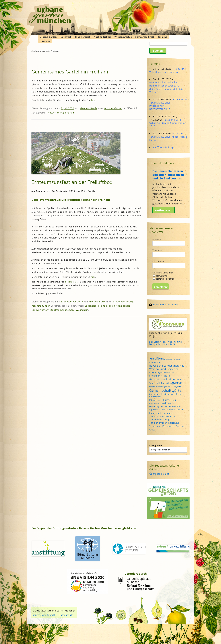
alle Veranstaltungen (164, 147)
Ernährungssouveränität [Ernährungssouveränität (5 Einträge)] (162, 372)
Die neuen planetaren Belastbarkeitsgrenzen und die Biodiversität (168, 175)
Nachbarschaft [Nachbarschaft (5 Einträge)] (169, 403)
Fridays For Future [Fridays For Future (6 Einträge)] (160, 376)
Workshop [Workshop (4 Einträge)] (180, 426)
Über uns (45, 41)
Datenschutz (66, 615)
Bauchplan (91, 306)
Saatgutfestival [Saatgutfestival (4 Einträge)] (157, 416)
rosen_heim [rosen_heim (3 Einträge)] (168, 413)
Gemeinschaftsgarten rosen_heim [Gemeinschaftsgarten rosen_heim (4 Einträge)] (165, 387)
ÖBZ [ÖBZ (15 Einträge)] (152, 430)
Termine (163, 37)
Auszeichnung (56, 113)
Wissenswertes (123, 37)
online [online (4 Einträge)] (165, 410)
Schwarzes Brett (145, 37)
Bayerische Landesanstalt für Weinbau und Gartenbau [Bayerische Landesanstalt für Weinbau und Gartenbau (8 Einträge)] (168, 367)
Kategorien (156, 445)
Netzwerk (66, 37)
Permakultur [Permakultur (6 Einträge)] (176, 410)
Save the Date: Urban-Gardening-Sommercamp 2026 (168, 123)
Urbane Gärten (48, 37)
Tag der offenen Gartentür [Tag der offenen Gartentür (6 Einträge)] (164, 423)
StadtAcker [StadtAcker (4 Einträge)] (170, 416)
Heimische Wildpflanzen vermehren (168, 70)
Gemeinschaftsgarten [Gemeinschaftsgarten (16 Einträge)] (166, 383)
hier (94, 100)
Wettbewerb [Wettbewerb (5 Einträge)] (168, 426)
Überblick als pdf (159, 474)
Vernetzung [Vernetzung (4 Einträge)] (155, 426)
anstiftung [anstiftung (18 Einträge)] (157, 358)
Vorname (157, 250)
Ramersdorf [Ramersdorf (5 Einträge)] (155, 413)
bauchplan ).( (72, 282)
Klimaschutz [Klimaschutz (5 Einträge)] (155, 400)
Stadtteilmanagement (62, 310)
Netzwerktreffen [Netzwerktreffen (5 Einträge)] (173, 406)
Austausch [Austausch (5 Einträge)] (155, 362)
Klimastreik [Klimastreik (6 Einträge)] (170, 400)
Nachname (158, 261)
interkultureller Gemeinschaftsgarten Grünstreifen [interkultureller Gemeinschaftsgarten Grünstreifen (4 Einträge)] (167, 395)
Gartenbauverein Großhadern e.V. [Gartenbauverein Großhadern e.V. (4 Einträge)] (166, 379)
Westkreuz (82, 310)
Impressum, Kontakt (44, 615)
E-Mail (157, 239)
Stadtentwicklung (123, 302)
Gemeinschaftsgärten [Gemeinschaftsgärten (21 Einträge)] (166, 390)
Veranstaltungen (41, 306)
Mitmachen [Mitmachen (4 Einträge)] (155, 403)
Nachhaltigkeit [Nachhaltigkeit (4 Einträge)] (156, 407)
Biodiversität (83, 37)
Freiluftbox (115, 306)
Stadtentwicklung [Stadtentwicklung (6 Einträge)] (159, 419)
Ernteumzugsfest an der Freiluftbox (72, 182)
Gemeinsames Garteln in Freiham (70, 72)
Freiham (70, 113)
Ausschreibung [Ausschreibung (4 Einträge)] (173, 359)
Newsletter (161, 276)
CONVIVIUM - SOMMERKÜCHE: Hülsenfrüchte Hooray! (168, 137)
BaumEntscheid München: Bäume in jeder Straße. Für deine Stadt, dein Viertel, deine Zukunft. (167, 87)
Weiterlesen (164, 210)
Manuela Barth (88, 108)
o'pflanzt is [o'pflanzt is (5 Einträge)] (155, 410)
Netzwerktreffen (164, 279)
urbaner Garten (113, 108)
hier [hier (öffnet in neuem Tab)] (93, 277)
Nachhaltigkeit (102, 37)
